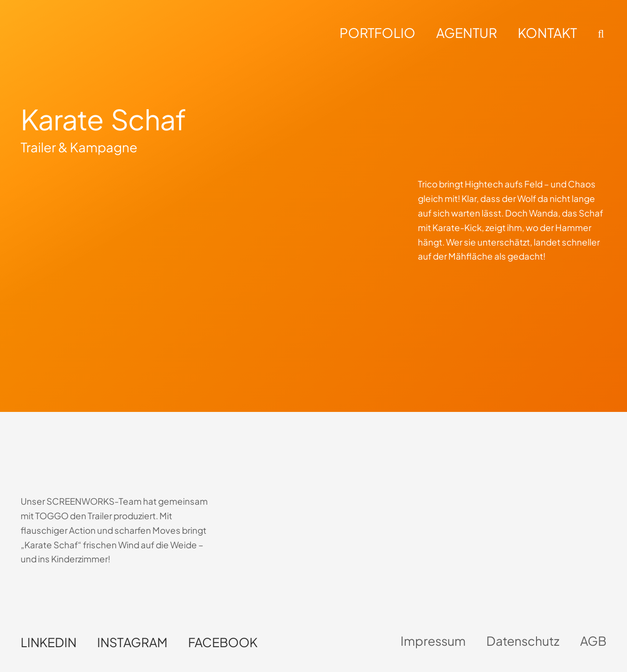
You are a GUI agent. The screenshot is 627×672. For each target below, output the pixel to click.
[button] (600, 34)
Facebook (223, 642)
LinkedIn (49, 642)
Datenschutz (523, 641)
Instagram (132, 642)
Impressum (433, 641)
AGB (593, 641)
